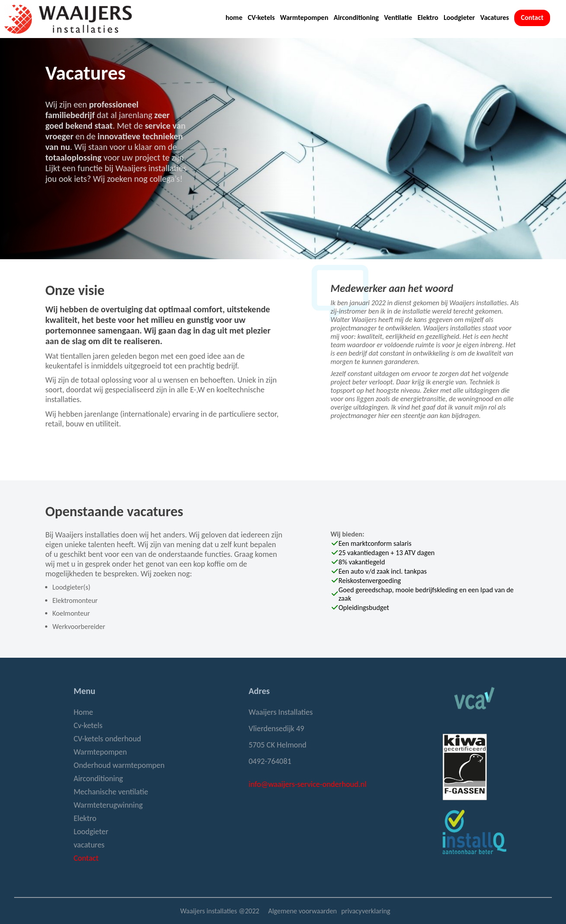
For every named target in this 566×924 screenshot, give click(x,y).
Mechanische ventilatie (111, 792)
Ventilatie (398, 17)
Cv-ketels (88, 725)
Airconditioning (356, 17)
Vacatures (495, 17)
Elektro (428, 17)
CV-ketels (261, 17)
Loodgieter (459, 17)
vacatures (89, 845)
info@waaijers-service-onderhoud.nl (307, 784)
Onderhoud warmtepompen (119, 765)
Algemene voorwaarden (302, 911)
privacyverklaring (366, 911)
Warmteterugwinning (108, 805)
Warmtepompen (304, 17)
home (234, 17)
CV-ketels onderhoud (107, 739)
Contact (532, 17)
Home (83, 712)
